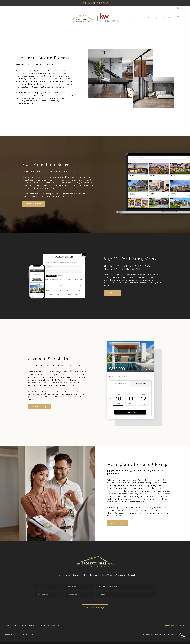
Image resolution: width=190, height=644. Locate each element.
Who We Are (120, 575)
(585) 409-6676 (53, 625)
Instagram (180, 625)
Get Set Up (113, 293)
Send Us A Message (95, 607)
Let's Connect (118, 523)
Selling (85, 575)
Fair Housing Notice (95, 3)
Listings (66, 575)
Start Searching (34, 204)
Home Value (107, 575)
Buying (76, 575)
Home (58, 575)
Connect (131, 575)
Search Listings (39, 406)
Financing (95, 575)
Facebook (170, 625)
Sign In (181, 8)
